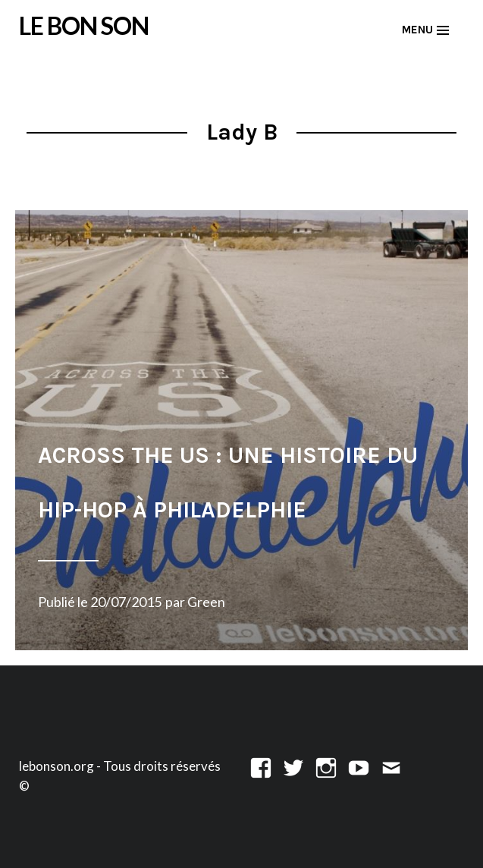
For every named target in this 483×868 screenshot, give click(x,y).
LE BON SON (84, 26)
